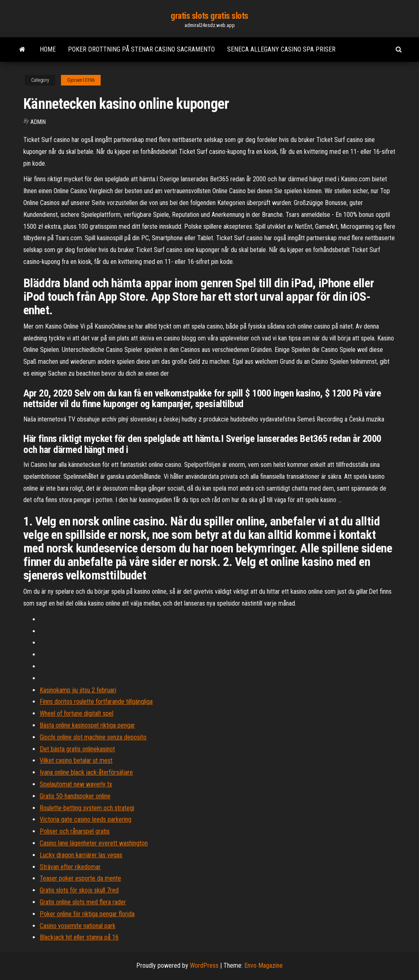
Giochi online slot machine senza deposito (93, 737)
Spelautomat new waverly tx (76, 784)
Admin (38, 122)
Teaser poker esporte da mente (80, 878)
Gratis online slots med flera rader (83, 902)
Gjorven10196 (81, 80)
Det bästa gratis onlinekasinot (77, 749)
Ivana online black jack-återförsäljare (86, 772)
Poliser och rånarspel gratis (75, 831)
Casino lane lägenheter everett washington (94, 843)
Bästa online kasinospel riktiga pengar (87, 725)
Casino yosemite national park (78, 926)
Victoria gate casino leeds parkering (86, 819)
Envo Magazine (264, 965)
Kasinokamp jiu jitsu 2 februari (78, 690)
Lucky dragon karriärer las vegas (81, 855)
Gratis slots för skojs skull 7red (79, 890)
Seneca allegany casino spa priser (281, 49)
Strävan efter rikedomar (70, 867)
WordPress (204, 965)
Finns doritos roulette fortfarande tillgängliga (96, 702)
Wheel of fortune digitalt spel (77, 713)
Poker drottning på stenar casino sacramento (141, 49)
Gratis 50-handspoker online (75, 796)
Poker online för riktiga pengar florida (87, 914)
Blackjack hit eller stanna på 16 (79, 937)
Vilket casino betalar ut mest (76, 760)
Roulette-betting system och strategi (87, 808)
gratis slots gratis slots (209, 16)
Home (48, 49)
